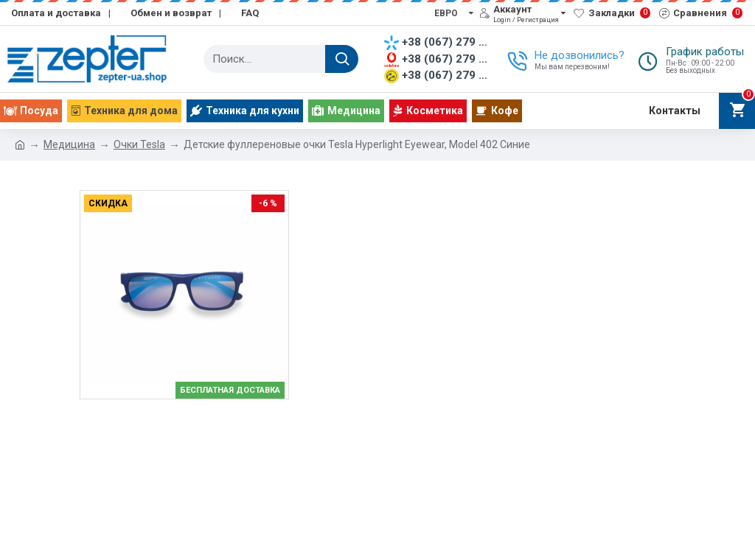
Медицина (69, 144)
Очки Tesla (139, 144)
